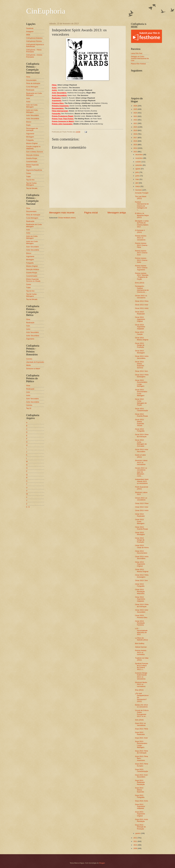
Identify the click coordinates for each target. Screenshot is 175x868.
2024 (136, 113)
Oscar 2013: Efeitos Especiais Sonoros (139, 365)
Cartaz (29, 173)
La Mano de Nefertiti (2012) (141, 639)
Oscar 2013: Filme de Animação (142, 435)
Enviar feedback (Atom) (67, 218)
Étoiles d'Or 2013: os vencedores (142, 706)
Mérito (28, 365)
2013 (136, 152)
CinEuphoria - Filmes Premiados (34, 51)
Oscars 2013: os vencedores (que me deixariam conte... (141, 472)
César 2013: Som (141, 580)
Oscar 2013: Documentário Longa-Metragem (141, 383)
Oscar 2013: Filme (142, 301)
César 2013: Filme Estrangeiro (142, 576)
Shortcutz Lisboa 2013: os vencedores (141, 462)
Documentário (31, 80)
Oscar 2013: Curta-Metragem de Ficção (141, 402)
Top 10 (29, 408)
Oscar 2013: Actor (142, 305)
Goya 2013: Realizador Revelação (140, 782)
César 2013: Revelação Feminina (140, 623)
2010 (136, 845)
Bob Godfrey (140, 643)
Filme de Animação (33, 83)
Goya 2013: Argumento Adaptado (140, 806)
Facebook (30, 28)
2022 (136, 120)
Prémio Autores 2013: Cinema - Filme (142, 245)
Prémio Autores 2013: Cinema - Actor (142, 253)
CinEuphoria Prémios (34, 41)
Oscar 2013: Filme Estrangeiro (142, 376)
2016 (136, 141)
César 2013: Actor (142, 507)
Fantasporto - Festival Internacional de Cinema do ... (142, 289)
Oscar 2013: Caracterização (142, 410)
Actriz (28, 102)
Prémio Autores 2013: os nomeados (141, 652)
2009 (136, 848)
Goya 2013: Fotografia (140, 796)
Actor (28, 98)
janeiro (138, 833)
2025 (136, 109)
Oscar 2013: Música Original (142, 339)
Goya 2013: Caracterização (142, 770)
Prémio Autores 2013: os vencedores (141, 238)
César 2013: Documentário (141, 552)
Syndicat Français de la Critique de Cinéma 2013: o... (142, 666)
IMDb (28, 35)
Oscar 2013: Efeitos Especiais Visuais (139, 422)
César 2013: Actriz (142, 510)
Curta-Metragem (32, 87)
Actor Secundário (33, 115)
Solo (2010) (139, 720)
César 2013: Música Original (142, 570)
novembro (139, 158)
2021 (136, 123)
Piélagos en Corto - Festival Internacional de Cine (140, 59)
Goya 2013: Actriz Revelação (142, 820)
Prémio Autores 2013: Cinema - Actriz (142, 260)
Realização (30, 90)
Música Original (32, 143)
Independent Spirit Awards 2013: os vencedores (142, 481)
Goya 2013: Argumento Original (140, 814)
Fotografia (30, 140)
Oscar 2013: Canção (139, 333)
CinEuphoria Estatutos (34, 38)
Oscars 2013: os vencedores (141, 297)
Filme (28, 77)
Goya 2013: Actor (141, 738)
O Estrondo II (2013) (140, 231)
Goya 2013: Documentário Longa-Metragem (141, 744)
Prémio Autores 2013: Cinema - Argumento (142, 268)
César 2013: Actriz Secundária (142, 557)
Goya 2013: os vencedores (140, 724)
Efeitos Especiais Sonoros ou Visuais (33, 280)
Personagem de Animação (32, 129)
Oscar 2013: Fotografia (140, 430)
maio (137, 179)
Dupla (28, 125)
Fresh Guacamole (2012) (142, 488)
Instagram (30, 31)
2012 (136, 838)
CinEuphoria (46, 11)
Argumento (30, 134)
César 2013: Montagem (140, 533)
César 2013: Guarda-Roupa (141, 528)
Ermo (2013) (140, 283)
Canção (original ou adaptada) (33, 147)
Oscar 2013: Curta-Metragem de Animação (141, 443)
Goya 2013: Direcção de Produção (140, 827)
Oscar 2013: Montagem (140, 352)
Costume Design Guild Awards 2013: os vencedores (141, 676)
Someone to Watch (33, 369)
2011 (136, 841)
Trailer (28, 177)
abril (137, 183)
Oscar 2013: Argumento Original (140, 319)
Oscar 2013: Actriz (142, 308)
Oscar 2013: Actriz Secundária (142, 357)
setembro (139, 165)
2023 (136, 116)
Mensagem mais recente (62, 213)
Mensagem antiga (117, 213)
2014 (136, 148)
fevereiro (139, 190)
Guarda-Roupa (32, 158)
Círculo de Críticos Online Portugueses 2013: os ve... (142, 713)
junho (138, 176)
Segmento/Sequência (34, 170)
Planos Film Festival (138, 64)
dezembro (139, 155)
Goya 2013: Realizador (140, 733)
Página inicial (91, 213)
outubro (138, 162)
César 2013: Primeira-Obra (141, 616)
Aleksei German (141, 647)
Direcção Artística (33, 155)
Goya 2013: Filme (142, 729)
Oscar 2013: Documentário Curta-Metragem (141, 393)
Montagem (30, 137)
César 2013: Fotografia (140, 585)
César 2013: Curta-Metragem (140, 521)
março (138, 186)
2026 (136, 106)
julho (137, 172)
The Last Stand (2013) (141, 197)
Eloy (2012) (139, 690)
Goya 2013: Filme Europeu (142, 765)
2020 (136, 127)
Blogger (102, 863)
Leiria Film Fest (137, 53)
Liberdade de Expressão (35, 362)
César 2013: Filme (142, 503)
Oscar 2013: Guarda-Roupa (141, 415)
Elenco (29, 122)
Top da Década (32, 188)
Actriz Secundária (33, 119)
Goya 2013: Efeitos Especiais (139, 790)
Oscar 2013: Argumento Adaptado (140, 327)
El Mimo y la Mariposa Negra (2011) (142, 215)
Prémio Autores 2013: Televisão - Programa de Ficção (142, 276)
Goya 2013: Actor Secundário (141, 776)
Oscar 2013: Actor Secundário (142, 450)
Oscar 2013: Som (141, 371)
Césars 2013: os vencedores (141, 499)
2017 (136, 138)
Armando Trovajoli (142, 193)
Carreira (29, 359)
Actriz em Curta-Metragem (32, 111)
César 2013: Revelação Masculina (140, 591)
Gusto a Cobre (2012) (140, 456)
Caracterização (32, 162)
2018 (136, 134)
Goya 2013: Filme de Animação (142, 752)
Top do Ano (30, 180)
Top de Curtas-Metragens (32, 184)
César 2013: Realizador (140, 515)
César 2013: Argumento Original (140, 564)
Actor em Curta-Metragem (32, 106)
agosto (138, 169)
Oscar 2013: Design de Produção (140, 345)
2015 (136, 145)
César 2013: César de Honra (142, 546)
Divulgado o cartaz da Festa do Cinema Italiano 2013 (142, 224)
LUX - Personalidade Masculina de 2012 (141, 631)
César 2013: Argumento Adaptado (140, 599)
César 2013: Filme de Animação (142, 605)
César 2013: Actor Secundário (142, 611)
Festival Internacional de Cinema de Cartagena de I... (142, 206)
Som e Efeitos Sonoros (35, 152)
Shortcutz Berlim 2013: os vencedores (141, 684)
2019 (136, 130)
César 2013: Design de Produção (140, 540)
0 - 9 (28, 507)
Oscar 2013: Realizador (140, 313)
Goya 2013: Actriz (142, 801)
